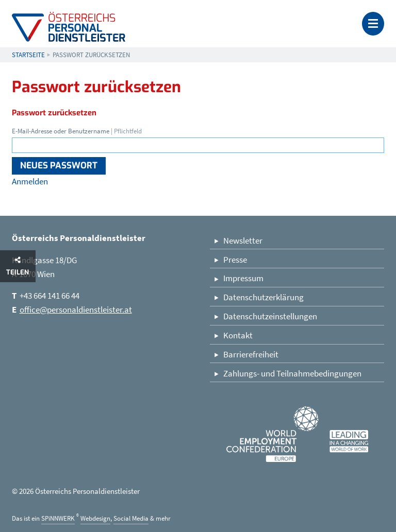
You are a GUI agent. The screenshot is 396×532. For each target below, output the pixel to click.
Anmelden (30, 181)
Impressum (243, 278)
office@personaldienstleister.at (76, 310)
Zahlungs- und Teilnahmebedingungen (292, 373)
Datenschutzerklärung (263, 297)
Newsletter (243, 241)
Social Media (131, 518)
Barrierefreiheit (251, 354)
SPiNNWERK (58, 518)
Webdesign (95, 518)
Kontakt (238, 335)
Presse (235, 260)
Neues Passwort (59, 166)
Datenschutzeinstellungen (270, 316)
